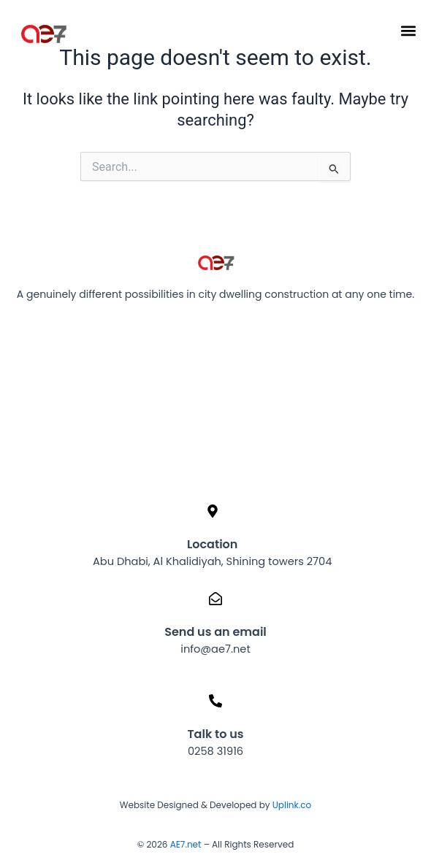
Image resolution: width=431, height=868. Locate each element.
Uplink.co (291, 805)
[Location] (213, 511)
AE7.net (186, 844)
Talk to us (215, 734)
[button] (408, 30)
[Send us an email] (215, 599)
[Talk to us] (215, 701)
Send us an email (215, 632)
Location (212, 544)
